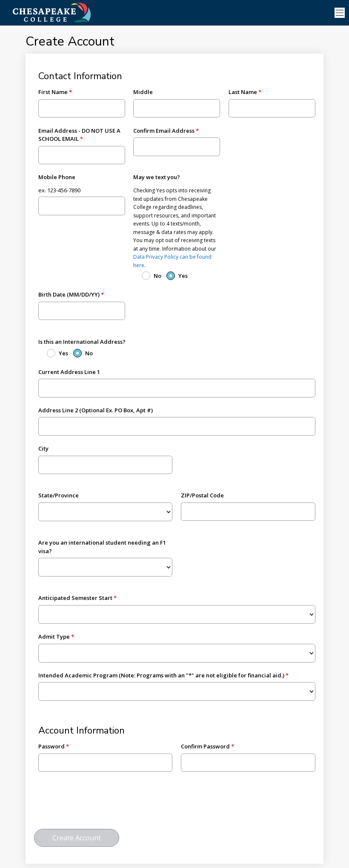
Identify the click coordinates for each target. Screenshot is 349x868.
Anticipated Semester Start (75, 598)
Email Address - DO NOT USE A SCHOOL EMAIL (79, 135)
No (157, 276)
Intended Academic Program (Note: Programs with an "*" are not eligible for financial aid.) (161, 675)
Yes (183, 276)
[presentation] (99, 804)
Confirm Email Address (164, 131)
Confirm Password (205, 746)
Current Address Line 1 (69, 372)
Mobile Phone (57, 177)
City (43, 448)
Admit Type (54, 637)
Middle (143, 92)
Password (51, 746)
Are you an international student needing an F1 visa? (102, 547)
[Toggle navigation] (340, 13)
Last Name (243, 92)
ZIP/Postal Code (202, 495)
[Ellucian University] (66, 12)
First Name (53, 92)
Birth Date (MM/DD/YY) (69, 294)
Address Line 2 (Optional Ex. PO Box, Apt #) (96, 410)
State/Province (59, 495)
